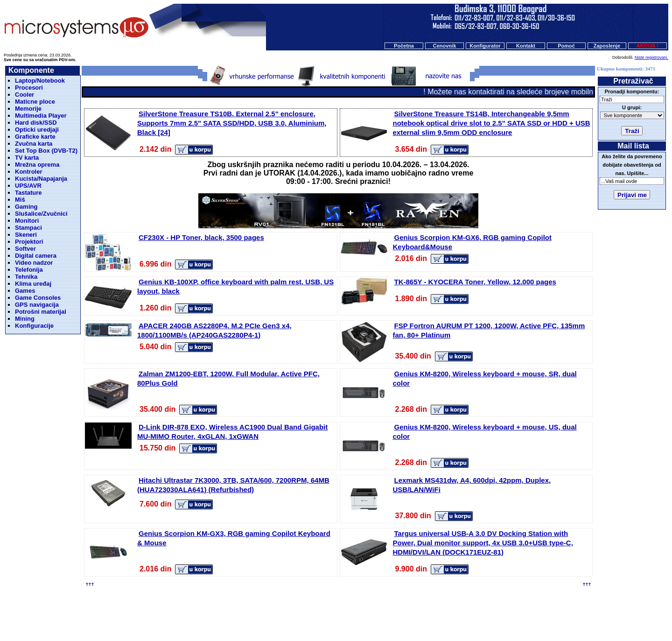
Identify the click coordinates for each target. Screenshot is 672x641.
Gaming (26, 207)
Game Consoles (38, 298)
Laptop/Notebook (40, 81)
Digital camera (36, 256)
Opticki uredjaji (37, 130)
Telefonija (29, 270)
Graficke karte (35, 137)
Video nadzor (34, 263)
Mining (25, 319)
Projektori (29, 242)
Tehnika (26, 277)
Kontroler (29, 172)
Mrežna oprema (37, 165)
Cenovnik (445, 46)
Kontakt (526, 46)
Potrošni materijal (41, 312)
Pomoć (566, 46)
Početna (404, 46)
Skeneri (26, 235)
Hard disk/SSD (36, 123)
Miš (20, 200)
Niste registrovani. (651, 57)
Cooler (24, 95)
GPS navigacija (37, 305)
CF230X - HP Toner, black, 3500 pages (201, 237)
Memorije (28, 109)
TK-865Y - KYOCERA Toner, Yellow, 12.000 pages (475, 282)
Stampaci (28, 228)
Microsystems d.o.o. (344, 611)
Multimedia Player (41, 116)
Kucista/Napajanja (41, 179)
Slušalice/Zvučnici (41, 214)
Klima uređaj (33, 284)
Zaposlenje (607, 46)
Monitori (27, 221)
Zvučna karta (34, 144)
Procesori (29, 88)
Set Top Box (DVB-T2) (46, 151)
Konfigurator (485, 46)
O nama (368, 593)
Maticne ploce (35, 102)
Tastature (28, 193)
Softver (25, 249)
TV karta (27, 158)
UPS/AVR (28, 186)
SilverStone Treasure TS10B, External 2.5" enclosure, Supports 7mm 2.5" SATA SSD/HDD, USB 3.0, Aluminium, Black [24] (232, 123)
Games (25, 291)
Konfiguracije (34, 326)
